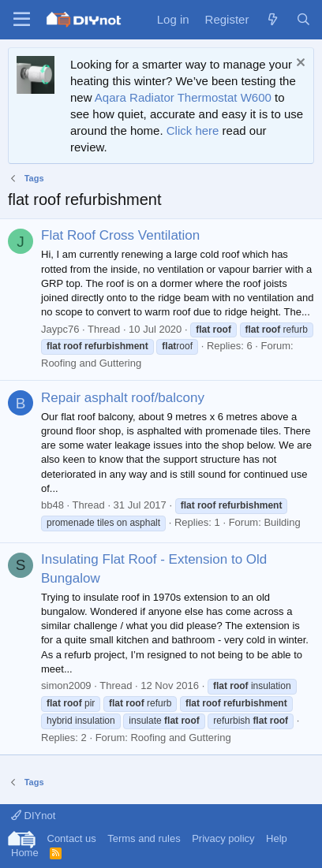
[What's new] (272, 19)
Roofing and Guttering (91, 363)
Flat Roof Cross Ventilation (120, 235)
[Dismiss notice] (299, 64)
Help (277, 838)
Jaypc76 (60, 329)
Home (25, 853)
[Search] (303, 19)
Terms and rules (144, 838)
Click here (193, 130)
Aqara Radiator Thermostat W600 (183, 97)
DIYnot (33, 816)
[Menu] (22, 20)
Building (282, 522)
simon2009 (66, 685)
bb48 (52, 505)
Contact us (72, 838)
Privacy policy (223, 838)
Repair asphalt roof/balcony (123, 398)
